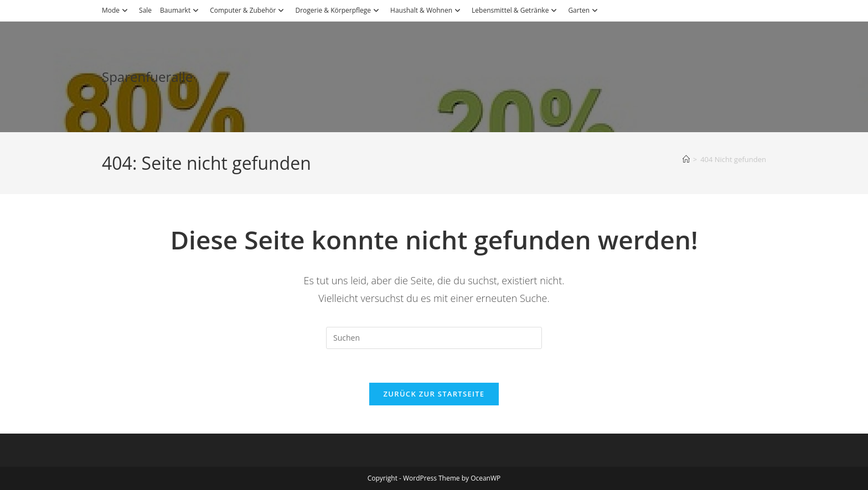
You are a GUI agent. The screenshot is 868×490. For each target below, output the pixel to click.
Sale (145, 10)
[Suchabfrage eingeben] (434, 338)
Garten (584, 10)
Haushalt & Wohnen (427, 10)
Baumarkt (181, 10)
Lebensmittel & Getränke (516, 10)
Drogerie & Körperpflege (339, 10)
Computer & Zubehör (248, 10)
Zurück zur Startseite (434, 394)
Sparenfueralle (147, 77)
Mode (116, 10)
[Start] (686, 159)
